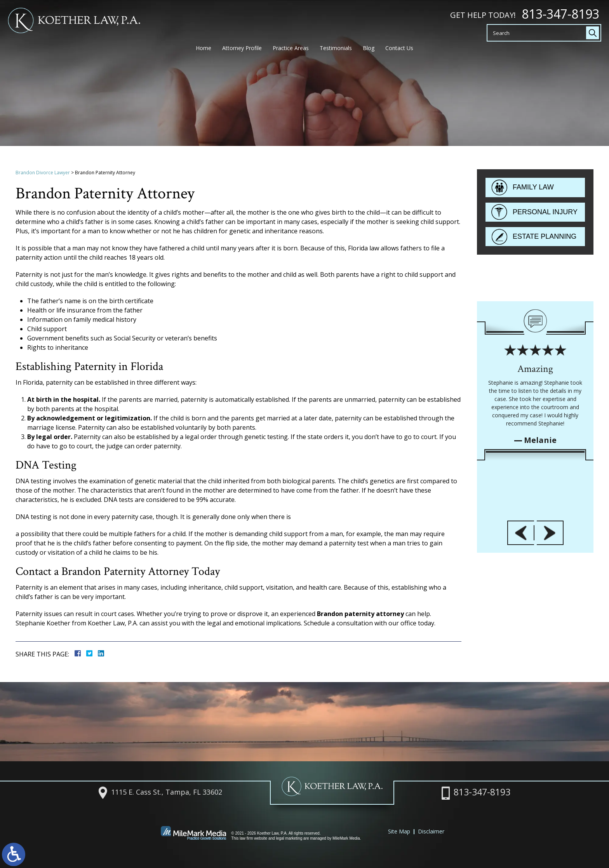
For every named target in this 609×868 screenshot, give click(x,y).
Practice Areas (291, 52)
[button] (521, 650)
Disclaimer (431, 831)
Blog (369, 52)
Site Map (399, 831)
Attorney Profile (242, 52)
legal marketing (289, 838)
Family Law (533, 189)
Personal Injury (545, 214)
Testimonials (336, 52)
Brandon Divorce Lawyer (43, 173)
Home (204, 52)
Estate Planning (545, 238)
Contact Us (399, 52)
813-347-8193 (560, 14)
